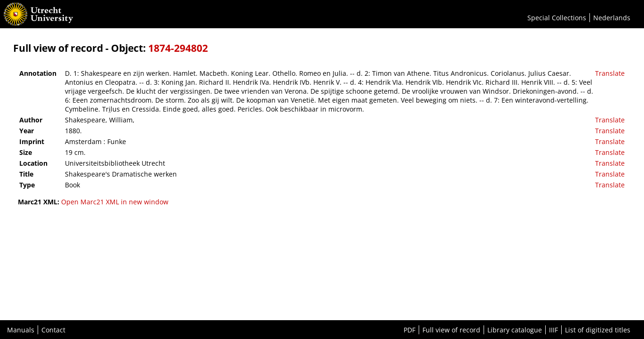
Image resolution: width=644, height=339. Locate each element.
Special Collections (557, 18)
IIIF (553, 330)
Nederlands (612, 18)
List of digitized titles (598, 330)
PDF (409, 330)
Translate (610, 73)
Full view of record (451, 330)
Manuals (21, 330)
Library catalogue (515, 330)
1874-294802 (178, 48)
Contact (53, 330)
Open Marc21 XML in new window (115, 202)
